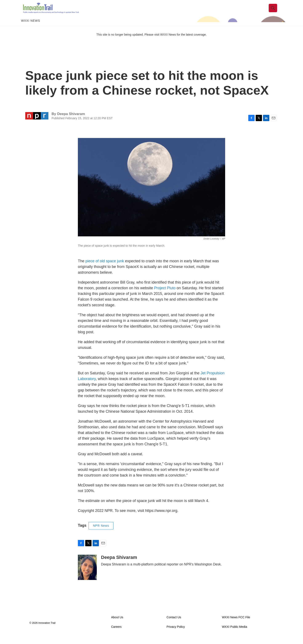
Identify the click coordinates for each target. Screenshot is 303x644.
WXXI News (31, 27)
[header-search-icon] (275, 11)
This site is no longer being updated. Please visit (128, 41)
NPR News (101, 532)
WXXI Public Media (235, 633)
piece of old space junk (105, 267)
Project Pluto (165, 294)
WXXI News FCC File (236, 623)
